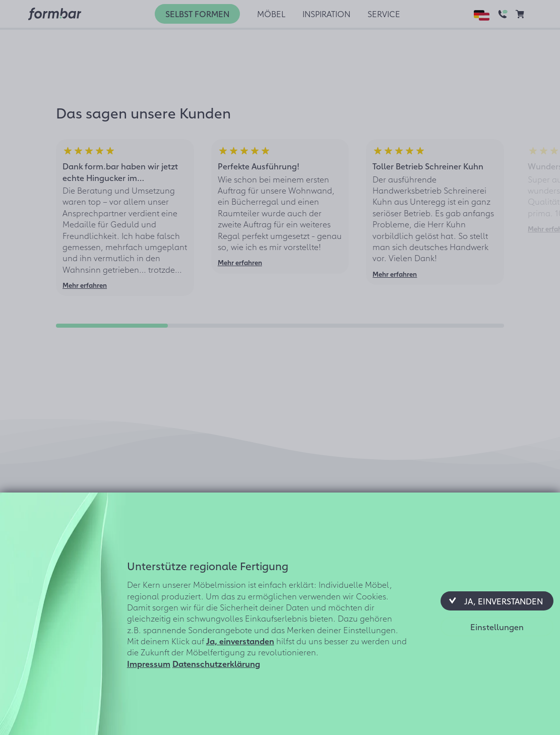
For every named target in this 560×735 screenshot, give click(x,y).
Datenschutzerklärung (216, 663)
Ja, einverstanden (240, 641)
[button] (497, 601)
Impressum (149, 663)
